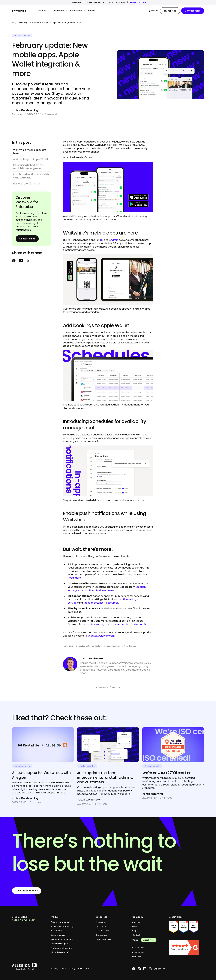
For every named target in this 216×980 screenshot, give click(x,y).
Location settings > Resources (101, 603)
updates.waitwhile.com (101, 636)
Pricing (92, 11)
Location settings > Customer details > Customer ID (116, 624)
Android (114, 240)
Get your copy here (137, 2)
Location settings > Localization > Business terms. (107, 589)
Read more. (75, 578)
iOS (101, 240)
